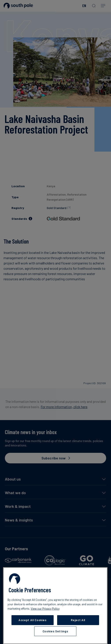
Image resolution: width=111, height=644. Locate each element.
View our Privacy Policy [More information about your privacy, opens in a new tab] (45, 609)
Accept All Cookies (33, 620)
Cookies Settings (55, 631)
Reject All (78, 620)
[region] (55, 606)
